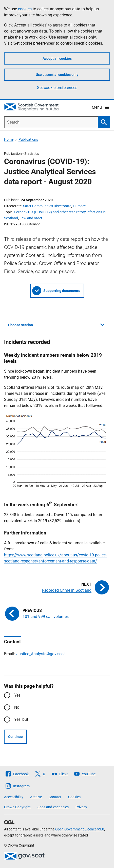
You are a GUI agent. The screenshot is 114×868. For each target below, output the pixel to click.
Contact (55, 797)
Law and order (31, 218)
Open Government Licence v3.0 (80, 829)
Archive (36, 797)
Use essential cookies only (57, 75)
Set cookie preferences (57, 88)
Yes (17, 695)
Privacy (81, 807)
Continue (15, 737)
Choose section (56, 324)
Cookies (74, 797)
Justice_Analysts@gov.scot (41, 654)
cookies (25, 9)
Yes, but (21, 719)
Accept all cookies (57, 58)
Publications (28, 139)
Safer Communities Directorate (47, 206)
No (17, 707)
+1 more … (81, 206)
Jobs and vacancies (53, 807)
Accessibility (14, 797)
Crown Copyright (17, 807)
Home (9, 139)
